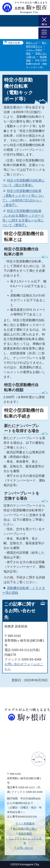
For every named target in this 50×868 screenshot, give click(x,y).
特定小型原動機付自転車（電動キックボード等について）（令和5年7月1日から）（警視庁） (23, 198)
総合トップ (32, 43)
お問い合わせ (25, 848)
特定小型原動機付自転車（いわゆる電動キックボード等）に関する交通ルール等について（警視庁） (23, 218)
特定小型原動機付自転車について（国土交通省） (24, 183)
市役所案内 (25, 834)
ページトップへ (39, 759)
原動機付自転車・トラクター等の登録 (24, 590)
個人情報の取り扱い (25, 829)
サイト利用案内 (25, 824)
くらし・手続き (34, 50)
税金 (28, 53)
